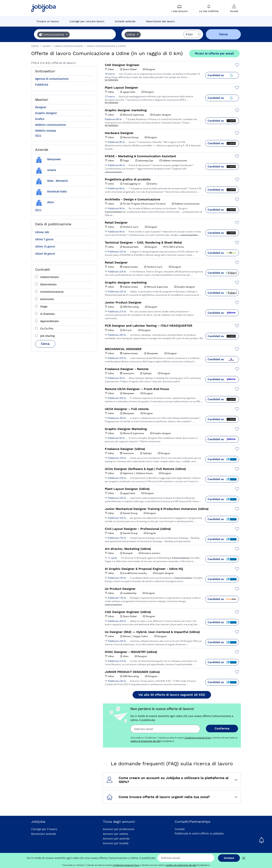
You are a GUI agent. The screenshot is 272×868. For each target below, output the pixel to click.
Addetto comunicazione (51, 125)
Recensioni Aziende (44, 834)
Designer (41, 107)
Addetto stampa (46, 131)
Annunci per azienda (116, 839)
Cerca (45, 344)
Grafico (40, 119)
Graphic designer (46, 113)
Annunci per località (116, 843)
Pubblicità (42, 85)
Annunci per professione (119, 829)
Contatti (180, 829)
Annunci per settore (116, 834)
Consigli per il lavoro (44, 829)
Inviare (229, 858)
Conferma (222, 728)
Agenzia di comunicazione (52, 79)
